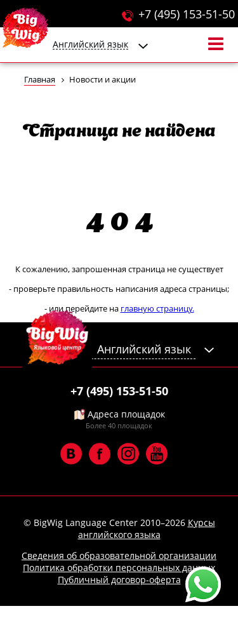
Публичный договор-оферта (119, 580)
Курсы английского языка (147, 529)
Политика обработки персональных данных (119, 568)
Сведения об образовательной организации (119, 555)
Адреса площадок (119, 414)
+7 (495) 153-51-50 (187, 14)
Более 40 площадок (119, 425)
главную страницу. (157, 308)
